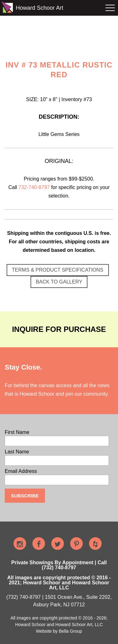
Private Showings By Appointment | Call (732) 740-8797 (59, 565)
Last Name (17, 452)
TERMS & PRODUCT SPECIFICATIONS (58, 270)
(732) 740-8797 (23, 597)
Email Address (21, 471)
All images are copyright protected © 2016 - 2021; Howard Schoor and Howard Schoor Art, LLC (59, 583)
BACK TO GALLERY (59, 282)
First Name (17, 432)
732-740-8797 (34, 187)
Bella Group (70, 631)
